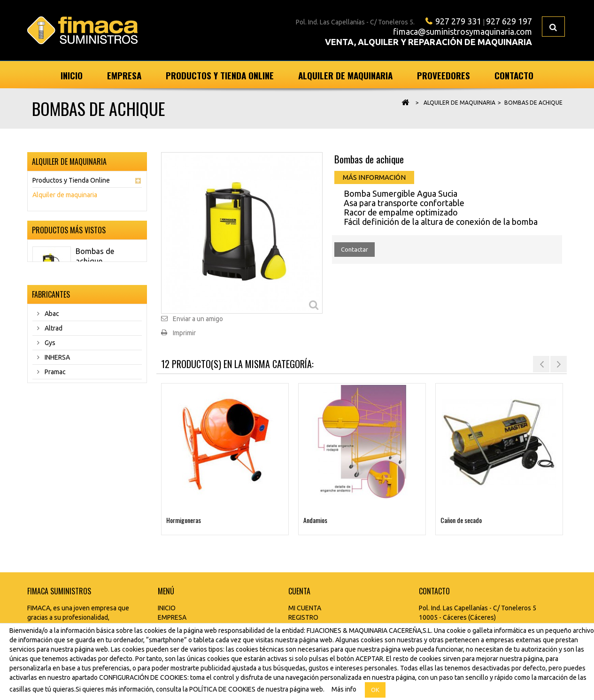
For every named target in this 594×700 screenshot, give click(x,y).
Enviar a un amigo (198, 319)
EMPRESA (172, 617)
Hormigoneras (184, 520)
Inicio (72, 75)
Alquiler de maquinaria (345, 75)
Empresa (124, 75)
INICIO (167, 608)
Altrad (53, 365)
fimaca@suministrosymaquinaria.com (463, 31)
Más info (344, 689)
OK (375, 690)
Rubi (50, 423)
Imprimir (184, 333)
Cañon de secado (461, 520)
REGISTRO (303, 617)
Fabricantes (51, 329)
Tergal (53, 438)
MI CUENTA (305, 608)
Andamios (315, 520)
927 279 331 (458, 21)
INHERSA (57, 394)
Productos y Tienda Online (220, 75)
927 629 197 (509, 21)
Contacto (514, 75)
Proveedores (444, 75)
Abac (51, 350)
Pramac (54, 408)
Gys (49, 379)
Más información (374, 177)
